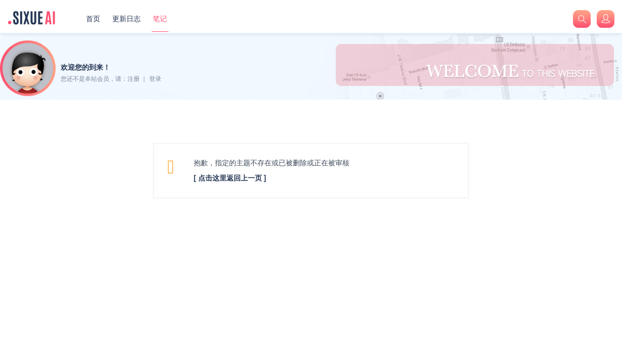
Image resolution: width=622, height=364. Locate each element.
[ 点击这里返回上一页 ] (230, 178)
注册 (134, 79)
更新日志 (126, 19)
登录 (155, 79)
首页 (93, 19)
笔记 (160, 19)
